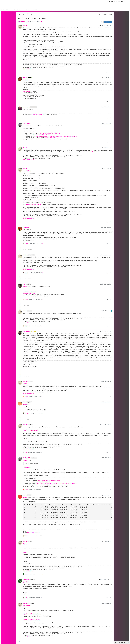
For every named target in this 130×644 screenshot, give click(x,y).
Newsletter (36, 9)
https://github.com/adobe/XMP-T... (32, 620)
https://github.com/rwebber (50, 138)
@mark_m (27, 80)
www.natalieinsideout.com (29, 69)
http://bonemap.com (27, 91)
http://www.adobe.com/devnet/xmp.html (90, 152)
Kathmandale (26, 227)
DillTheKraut (26, 580)
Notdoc (25, 402)
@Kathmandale (31, 255)
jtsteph (25, 495)
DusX (24, 123)
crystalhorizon (26, 107)
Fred (24, 284)
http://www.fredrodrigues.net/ (29, 292)
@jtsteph (30, 542)
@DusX (29, 495)
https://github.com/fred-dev (29, 293)
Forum (13, 9)
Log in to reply (108, 22)
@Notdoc (30, 425)
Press (110, 1)
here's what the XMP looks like (33, 205)
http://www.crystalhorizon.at (39, 115)
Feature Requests (25, 21)
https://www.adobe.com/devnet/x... (32, 614)
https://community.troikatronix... (31, 430)
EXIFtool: (29, 171)
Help (19, 9)
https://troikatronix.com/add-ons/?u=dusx (41, 135)
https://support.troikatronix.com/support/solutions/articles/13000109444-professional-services (56, 136)
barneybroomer (27, 332)
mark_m (25, 25)
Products (5, 9)
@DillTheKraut (31, 603)
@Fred (29, 311)
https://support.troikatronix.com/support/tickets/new (49, 133)
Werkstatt (26, 9)
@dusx (25, 498)
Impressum (121, 1)
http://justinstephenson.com (33, 533)
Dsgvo (114, 1)
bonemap (25, 78)
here (39, 200)
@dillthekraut (27, 606)
